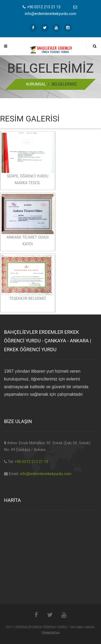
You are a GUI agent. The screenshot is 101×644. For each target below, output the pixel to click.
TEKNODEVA (50, 633)
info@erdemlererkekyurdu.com (46, 474)
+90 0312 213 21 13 (32, 462)
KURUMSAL (36, 84)
